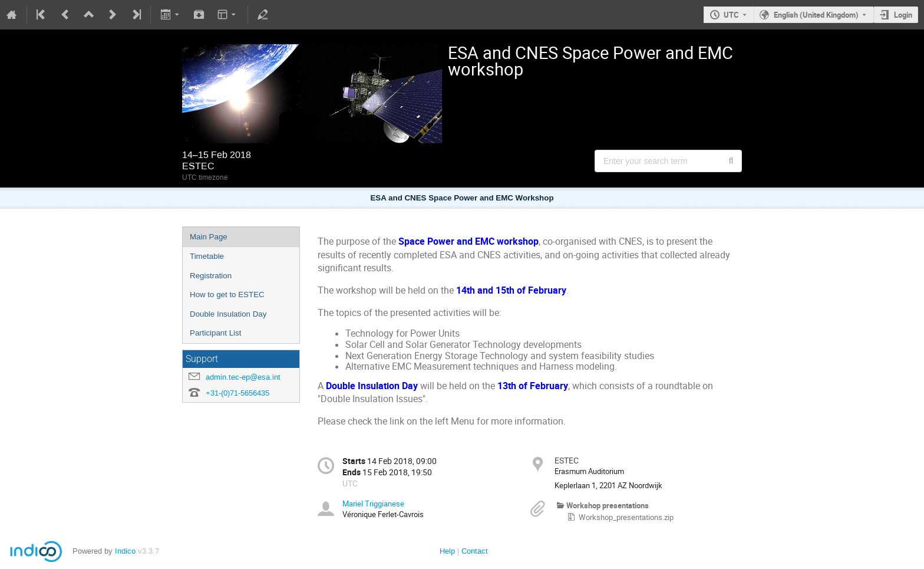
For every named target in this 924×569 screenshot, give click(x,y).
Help (447, 551)
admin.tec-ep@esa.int (243, 377)
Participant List (215, 333)
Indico (125, 551)
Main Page (209, 237)
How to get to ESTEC (227, 295)
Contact (475, 551)
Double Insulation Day (228, 314)
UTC (731, 15)
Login (903, 15)
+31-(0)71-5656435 (237, 393)
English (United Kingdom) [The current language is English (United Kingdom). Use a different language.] (816, 15)
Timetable (207, 256)
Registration (211, 276)
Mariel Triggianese (373, 504)
